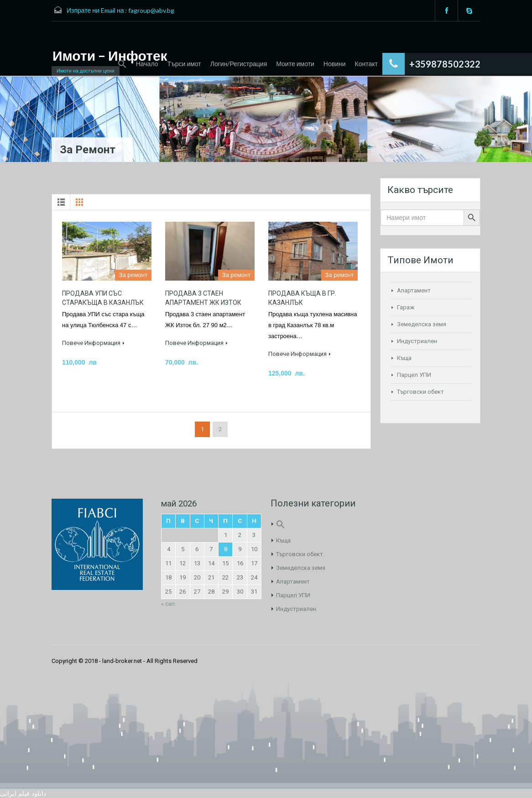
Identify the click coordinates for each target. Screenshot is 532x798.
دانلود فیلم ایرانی (23, 793)
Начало (147, 64)
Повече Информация (93, 343)
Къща (404, 358)
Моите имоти (295, 64)
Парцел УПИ (414, 375)
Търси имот (184, 64)
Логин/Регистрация (239, 64)
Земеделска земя (422, 324)
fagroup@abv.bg (151, 10)
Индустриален (417, 341)
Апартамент (414, 290)
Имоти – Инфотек (110, 55)
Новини (335, 64)
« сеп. (169, 604)
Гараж (406, 307)
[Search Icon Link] (122, 64)
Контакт (366, 64)
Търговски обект (420, 392)
